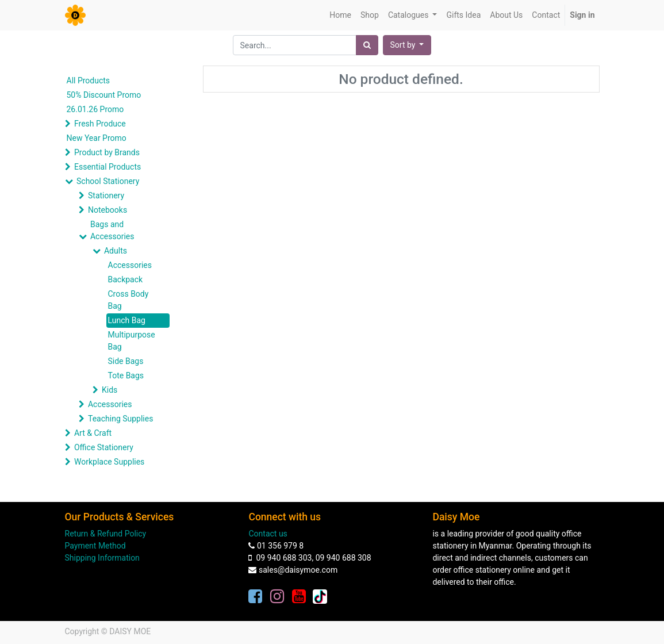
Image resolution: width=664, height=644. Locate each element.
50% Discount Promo (104, 95)
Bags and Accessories (112, 230)
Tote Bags (126, 375)
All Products (89, 80)
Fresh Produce (100, 124)
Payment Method (95, 546)
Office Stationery (104, 447)
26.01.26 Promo (95, 109)
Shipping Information (102, 558)
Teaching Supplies (120, 419)
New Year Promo (97, 138)
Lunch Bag (127, 320)
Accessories (130, 265)
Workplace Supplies (109, 462)
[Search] (367, 45)
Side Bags (126, 361)
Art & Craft (93, 433)
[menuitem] (340, 15)
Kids (110, 390)
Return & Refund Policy (106, 534)
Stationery (106, 195)
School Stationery (108, 181)
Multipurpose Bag (132, 341)
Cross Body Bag (128, 300)
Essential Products (108, 167)
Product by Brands (107, 152)
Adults (116, 251)
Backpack (126, 279)
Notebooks (108, 210)
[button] (407, 45)
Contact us (268, 534)
